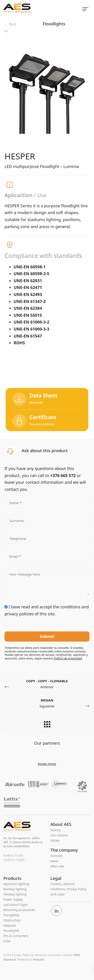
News (54, 861)
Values (55, 841)
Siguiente (49, 703)
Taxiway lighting (15, 894)
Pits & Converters (16, 936)
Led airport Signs (16, 905)
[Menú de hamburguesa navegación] (85, 8)
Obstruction (12, 920)
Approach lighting (16, 884)
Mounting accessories (19, 910)
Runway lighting (15, 889)
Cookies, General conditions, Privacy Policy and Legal (68, 889)
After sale (57, 866)
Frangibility (11, 915)
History (56, 830)
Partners (57, 856)
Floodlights (54, 24)
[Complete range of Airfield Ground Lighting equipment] (35, 8)
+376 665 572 (63, 475)
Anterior (45, 684)
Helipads (10, 926)
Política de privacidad (68, 658)
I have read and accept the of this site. (47, 610)
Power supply (13, 900)
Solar (7, 941)
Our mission (59, 835)
